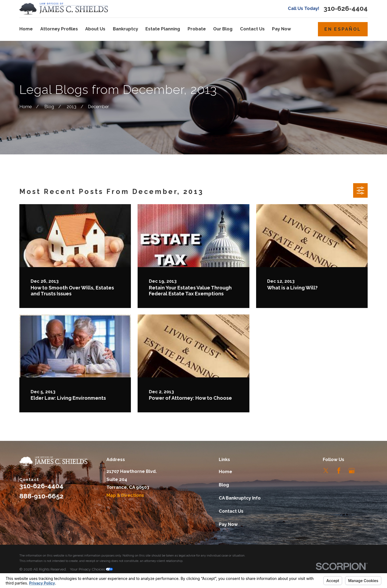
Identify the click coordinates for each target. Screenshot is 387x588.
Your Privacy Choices (91, 569)
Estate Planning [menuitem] (163, 29)
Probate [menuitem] (197, 29)
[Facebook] (339, 471)
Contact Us (231, 511)
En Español (343, 29)
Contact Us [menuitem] (252, 29)
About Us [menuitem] (95, 29)
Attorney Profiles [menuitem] (59, 29)
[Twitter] (326, 471)
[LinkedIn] (365, 471)
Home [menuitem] (26, 29)
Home (225, 472)
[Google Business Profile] (352, 471)
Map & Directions (125, 495)
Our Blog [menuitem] (223, 29)
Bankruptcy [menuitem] (126, 29)
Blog (224, 485)
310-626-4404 (346, 9)
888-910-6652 (41, 496)
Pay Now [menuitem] (282, 29)
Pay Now (228, 524)
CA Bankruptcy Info (240, 498)
